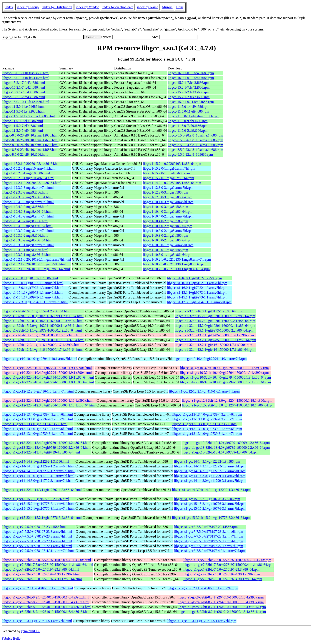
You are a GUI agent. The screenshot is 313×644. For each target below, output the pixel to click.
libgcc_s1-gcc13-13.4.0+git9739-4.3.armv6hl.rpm (207, 414)
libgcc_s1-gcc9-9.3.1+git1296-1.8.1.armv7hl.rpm (202, 621)
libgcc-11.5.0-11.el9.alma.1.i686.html (29, 116)
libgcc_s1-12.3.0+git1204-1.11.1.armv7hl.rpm (199, 302)
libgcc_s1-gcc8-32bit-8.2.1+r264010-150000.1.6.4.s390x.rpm (221, 597)
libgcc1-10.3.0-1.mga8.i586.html (25, 250)
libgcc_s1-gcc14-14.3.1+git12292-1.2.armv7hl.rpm (210, 471)
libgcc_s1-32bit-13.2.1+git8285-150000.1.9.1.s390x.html (42, 335)
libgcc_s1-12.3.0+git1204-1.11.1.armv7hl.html (35, 302)
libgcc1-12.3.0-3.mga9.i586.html (25, 192)
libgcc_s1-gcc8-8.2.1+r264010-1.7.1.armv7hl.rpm (203, 588)
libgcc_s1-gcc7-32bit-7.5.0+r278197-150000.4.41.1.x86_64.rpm (228, 565)
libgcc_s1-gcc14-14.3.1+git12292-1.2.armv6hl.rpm (210, 466)
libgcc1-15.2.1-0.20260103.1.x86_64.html (32, 164)
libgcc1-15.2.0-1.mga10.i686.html (26, 173)
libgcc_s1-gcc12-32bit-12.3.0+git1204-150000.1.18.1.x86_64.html (49, 405)
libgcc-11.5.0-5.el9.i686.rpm (188, 131)
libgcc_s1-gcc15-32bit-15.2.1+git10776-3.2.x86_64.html (42, 518)
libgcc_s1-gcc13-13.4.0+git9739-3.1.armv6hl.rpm (207, 429)
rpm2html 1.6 (31, 631)
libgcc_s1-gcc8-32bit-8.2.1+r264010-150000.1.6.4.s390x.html (46, 597)
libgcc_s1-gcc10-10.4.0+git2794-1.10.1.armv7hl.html (40, 359)
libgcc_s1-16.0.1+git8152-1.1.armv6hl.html (33, 283)
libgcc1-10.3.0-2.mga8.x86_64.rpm (168, 240)
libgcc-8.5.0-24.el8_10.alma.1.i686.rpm (196, 145)
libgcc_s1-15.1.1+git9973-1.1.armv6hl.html (33, 292)
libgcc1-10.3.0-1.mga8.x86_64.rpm (168, 255)
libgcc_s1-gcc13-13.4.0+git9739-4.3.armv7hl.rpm (207, 419)
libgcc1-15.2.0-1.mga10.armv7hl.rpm (169, 168)
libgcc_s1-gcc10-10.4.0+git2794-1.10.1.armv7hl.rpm (210, 359)
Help (180, 7)
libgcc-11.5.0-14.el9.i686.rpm (189, 107)
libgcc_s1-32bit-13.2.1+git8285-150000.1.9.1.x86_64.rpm (215, 340)
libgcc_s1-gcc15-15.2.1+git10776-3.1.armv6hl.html (38, 504)
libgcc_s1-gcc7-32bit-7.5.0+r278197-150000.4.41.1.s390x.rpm (227, 560)
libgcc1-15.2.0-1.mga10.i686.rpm (166, 173)
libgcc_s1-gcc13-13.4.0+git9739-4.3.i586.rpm (205, 424)
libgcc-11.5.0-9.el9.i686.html (23, 121)
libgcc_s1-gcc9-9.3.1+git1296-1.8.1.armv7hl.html (37, 621)
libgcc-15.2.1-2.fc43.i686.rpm (189, 92)
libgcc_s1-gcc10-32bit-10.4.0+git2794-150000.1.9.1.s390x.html (47, 368)
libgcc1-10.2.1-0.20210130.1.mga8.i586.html (34, 264)
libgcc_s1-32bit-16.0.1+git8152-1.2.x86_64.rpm (208, 311)
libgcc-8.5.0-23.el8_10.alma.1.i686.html (30, 150)
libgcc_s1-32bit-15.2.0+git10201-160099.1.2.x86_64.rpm (215, 316)
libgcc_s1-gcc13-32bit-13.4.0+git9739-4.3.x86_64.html (41, 452)
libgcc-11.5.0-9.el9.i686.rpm (188, 121)
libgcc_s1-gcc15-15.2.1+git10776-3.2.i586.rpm (207, 499)
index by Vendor (87, 7)
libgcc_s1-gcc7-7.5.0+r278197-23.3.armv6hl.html (37, 532)
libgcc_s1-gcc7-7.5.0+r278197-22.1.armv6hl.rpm (209, 541)
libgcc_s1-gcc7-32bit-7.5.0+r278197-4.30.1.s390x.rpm (222, 574)
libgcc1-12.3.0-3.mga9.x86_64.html (27, 197)
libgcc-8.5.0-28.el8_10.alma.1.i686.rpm (196, 135)
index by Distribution (57, 7)
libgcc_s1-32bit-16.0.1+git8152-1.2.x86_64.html (36, 311)
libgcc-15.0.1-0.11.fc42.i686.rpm (191, 102)
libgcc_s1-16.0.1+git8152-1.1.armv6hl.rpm (197, 283)
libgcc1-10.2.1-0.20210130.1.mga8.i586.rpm (174, 264)
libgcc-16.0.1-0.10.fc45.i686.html (26, 73)
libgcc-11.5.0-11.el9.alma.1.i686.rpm (194, 116)
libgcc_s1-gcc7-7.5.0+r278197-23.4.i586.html (35, 527)
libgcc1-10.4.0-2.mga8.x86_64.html (27, 226)
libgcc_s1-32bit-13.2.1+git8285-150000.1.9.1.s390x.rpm (214, 335)
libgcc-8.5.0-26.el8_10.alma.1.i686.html (30, 140)
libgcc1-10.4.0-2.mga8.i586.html (25, 221)
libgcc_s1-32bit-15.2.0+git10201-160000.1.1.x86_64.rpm (215, 326)
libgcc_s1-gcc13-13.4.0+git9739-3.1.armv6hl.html (38, 429)
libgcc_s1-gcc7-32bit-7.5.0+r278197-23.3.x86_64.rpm (221, 569)
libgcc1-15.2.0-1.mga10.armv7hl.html (29, 168)
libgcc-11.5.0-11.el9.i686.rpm (188, 111)
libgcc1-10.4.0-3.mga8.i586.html (25, 207)
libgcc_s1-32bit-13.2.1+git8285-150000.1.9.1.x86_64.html (43, 340)
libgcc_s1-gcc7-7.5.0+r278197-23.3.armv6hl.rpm (209, 532)
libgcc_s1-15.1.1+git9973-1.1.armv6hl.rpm (197, 292)
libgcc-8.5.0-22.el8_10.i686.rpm (190, 154)
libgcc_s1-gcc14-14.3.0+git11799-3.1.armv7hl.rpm (210, 481)
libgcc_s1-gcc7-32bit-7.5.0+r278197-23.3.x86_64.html (41, 569)
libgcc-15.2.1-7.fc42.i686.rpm (189, 87)
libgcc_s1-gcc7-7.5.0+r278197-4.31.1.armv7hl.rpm (210, 551)
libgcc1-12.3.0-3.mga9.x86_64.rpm (168, 197)
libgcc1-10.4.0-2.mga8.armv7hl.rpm (168, 216)
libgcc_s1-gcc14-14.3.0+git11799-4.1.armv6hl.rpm (210, 476)
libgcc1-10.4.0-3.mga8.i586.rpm (166, 207)
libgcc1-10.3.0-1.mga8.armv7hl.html (28, 245)
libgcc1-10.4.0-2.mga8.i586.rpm (166, 221)
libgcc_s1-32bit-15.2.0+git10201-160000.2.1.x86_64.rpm (215, 321)
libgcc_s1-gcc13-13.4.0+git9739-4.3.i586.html (35, 424)
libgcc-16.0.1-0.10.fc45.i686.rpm (191, 73)
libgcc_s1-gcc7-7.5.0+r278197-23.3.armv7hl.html (37, 536)
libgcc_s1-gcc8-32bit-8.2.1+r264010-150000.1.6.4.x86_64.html (47, 607)
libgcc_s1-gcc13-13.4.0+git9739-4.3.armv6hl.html (38, 414)
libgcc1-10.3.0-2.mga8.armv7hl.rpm (168, 231)
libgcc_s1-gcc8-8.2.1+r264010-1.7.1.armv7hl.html (38, 588)
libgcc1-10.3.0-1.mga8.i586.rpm (166, 250)
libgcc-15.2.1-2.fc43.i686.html (24, 92)
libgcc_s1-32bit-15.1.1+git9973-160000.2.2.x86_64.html (42, 330)
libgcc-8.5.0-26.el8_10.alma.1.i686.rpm (196, 140)
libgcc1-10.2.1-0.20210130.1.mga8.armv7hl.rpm (177, 259)
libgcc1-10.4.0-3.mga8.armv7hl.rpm (168, 202)
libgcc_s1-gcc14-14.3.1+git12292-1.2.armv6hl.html (38, 466)
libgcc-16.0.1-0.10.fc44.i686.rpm (191, 78)
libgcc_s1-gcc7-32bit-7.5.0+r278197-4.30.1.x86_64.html (42, 579)
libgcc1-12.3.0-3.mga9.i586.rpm (166, 192)
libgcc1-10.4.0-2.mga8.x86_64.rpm (168, 226)
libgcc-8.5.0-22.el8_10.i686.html (25, 154)
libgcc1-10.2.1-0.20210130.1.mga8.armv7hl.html (37, 259)
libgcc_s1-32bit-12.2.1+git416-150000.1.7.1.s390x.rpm (213, 345)
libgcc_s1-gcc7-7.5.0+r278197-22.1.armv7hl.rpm (209, 546)
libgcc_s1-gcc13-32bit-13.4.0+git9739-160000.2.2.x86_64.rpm (226, 448)
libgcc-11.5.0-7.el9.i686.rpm (188, 126)
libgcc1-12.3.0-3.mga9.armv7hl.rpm (168, 188)
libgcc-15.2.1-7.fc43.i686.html (24, 83)
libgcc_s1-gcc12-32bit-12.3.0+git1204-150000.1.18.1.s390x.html (48, 400)
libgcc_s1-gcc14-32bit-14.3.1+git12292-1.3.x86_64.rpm (211, 490)
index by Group (28, 7)
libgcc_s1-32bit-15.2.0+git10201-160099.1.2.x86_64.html (43, 316)
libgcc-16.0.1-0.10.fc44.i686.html (26, 78)
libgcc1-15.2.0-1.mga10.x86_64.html (28, 178)
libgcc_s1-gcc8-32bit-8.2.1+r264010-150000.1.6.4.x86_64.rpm (222, 607)
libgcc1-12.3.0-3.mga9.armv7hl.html (28, 188)
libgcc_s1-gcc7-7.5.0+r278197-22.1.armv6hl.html (37, 541)
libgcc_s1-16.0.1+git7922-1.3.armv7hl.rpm (197, 288)
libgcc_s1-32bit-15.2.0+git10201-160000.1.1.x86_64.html (43, 326)
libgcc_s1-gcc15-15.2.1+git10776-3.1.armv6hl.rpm (210, 504)
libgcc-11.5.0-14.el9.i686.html (23, 107)
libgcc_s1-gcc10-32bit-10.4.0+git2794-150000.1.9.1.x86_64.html (48, 377)
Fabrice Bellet (12, 638)
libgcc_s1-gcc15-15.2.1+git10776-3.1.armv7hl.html (38, 508)
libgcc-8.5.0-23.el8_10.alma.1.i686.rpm (196, 150)
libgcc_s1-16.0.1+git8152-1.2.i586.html (30, 278)
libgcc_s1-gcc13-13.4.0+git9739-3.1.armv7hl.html (38, 434)
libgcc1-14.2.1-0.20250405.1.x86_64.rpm (172, 183)
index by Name (148, 7)
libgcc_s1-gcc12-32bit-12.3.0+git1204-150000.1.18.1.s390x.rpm (227, 400)
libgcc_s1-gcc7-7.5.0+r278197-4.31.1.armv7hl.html (39, 551)
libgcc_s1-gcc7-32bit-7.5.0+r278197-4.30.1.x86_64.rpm (223, 579)
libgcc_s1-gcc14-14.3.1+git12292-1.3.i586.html (36, 461)
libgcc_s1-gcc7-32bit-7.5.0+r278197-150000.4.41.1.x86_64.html (48, 565)
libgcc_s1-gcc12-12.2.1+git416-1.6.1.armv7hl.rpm (204, 391)
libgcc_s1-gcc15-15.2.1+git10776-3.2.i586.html (36, 499)
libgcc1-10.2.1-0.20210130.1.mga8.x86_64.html (36, 269)
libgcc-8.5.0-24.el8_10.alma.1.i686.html (30, 145)
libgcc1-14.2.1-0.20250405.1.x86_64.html (32, 183)
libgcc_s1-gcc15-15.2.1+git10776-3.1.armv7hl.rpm (210, 508)
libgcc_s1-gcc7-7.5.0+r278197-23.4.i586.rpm (206, 527)
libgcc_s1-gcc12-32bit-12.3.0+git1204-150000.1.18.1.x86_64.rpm (228, 405)
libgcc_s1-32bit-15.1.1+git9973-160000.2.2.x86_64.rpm (214, 330)
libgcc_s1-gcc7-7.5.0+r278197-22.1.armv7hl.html (37, 546)
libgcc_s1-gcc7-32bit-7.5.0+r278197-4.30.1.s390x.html (41, 574)
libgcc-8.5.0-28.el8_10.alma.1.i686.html (30, 135)
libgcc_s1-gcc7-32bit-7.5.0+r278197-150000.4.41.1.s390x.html (47, 560)
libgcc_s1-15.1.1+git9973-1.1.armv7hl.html (33, 297)
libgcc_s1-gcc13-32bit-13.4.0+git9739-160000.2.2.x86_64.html (47, 448)
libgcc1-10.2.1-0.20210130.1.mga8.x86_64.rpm (176, 269)
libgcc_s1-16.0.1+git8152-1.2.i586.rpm (195, 278)
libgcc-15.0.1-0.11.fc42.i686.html (26, 102)
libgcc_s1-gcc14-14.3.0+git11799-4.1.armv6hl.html (38, 476)
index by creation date (118, 7)
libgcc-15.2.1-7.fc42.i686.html (24, 87)
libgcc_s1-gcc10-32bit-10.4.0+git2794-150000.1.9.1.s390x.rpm (225, 368)
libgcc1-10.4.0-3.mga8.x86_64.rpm (168, 212)
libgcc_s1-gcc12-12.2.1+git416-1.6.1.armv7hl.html (38, 391)
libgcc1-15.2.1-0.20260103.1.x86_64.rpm (172, 164)
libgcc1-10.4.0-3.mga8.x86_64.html (27, 212)
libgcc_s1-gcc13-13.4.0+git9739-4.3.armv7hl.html (38, 419)
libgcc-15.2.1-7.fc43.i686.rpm (189, 83)
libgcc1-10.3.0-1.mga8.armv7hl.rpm (168, 245)
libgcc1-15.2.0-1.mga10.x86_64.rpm (169, 178)
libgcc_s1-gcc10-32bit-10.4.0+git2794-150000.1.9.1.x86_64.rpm (226, 377)
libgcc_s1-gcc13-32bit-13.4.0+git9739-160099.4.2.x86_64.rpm (226, 443)
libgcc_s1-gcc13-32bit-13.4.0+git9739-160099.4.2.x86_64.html (47, 443)
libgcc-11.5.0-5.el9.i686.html (23, 131)
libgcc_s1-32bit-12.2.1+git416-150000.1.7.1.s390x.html (42, 345)
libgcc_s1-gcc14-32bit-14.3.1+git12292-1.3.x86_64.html (42, 490)
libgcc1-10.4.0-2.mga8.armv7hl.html (28, 216)
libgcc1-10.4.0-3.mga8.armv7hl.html (28, 202)
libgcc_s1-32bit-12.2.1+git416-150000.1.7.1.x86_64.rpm (215, 350)
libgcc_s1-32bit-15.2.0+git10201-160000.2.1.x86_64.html (43, 321)
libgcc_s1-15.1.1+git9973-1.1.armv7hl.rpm (197, 297)
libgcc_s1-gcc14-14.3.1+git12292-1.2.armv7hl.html (38, 471)
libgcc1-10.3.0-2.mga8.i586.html (25, 235)
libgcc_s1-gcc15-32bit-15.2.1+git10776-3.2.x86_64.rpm (211, 518)
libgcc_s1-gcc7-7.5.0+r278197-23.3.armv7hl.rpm (209, 536)
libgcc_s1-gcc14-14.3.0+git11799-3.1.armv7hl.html (38, 481)
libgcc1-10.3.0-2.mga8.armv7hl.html (28, 231)
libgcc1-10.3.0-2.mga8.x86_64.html (27, 240)
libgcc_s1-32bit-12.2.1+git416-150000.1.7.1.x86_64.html (42, 350)
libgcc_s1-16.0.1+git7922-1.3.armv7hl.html (33, 288)
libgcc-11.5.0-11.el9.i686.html (23, 111)
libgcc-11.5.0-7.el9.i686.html (23, 126)
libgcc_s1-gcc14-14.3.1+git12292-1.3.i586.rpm (207, 461)
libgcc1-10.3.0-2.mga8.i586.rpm (166, 235)
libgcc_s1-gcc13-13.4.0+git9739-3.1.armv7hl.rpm (207, 434)
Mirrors (167, 7)
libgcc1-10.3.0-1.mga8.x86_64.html (27, 255)
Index (9, 7)
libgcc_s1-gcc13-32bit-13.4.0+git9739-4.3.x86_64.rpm (220, 452)
